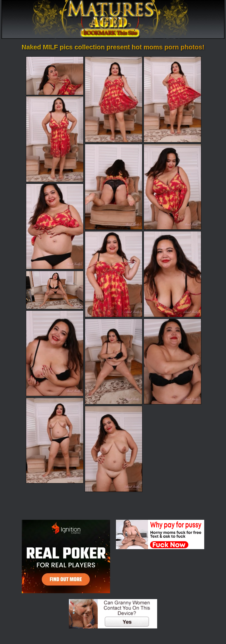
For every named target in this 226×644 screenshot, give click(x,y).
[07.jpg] (55, 226)
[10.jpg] (55, 290)
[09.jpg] (172, 274)
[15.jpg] (114, 449)
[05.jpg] (114, 187)
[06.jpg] (172, 187)
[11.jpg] (55, 353)
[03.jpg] (172, 99)
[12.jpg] (114, 361)
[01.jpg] (55, 76)
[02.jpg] (114, 99)
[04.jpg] (55, 139)
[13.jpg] (172, 361)
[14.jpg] (55, 440)
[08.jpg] (114, 274)
